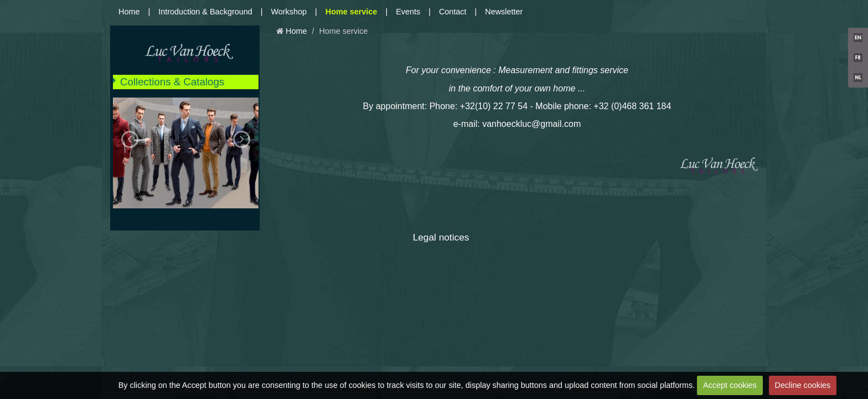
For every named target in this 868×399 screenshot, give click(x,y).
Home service (352, 12)
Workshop (289, 12)
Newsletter (504, 12)
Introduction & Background (205, 12)
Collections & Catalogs (172, 82)
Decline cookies (803, 385)
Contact (453, 12)
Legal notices (441, 237)
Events (408, 12)
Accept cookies (730, 385)
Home (129, 12)
